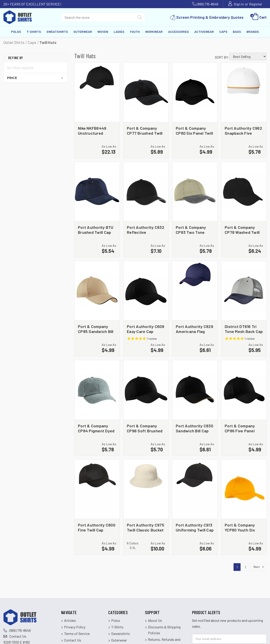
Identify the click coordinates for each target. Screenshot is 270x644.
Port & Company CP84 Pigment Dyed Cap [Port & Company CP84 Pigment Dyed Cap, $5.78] (96, 428)
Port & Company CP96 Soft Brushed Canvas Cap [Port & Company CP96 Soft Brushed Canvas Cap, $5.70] (145, 428)
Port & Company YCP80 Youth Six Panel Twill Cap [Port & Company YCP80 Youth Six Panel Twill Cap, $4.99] (240, 527)
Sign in (239, 4)
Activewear (204, 32)
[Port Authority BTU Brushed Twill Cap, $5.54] (97, 192)
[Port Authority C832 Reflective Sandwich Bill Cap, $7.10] (146, 192)
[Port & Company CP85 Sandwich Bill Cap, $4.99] (97, 291)
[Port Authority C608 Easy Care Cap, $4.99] (146, 291)
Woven (103, 32)
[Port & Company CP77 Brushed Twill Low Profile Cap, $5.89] (146, 92)
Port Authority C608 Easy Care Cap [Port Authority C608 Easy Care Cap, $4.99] (146, 329)
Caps (223, 32)
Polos (16, 32)
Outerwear (83, 32)
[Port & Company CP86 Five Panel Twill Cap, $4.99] (244, 390)
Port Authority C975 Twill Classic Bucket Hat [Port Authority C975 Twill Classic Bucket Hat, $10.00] (146, 527)
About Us (155, 620)
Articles (70, 620)
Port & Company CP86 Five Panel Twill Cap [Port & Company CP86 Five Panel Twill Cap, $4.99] (240, 428)
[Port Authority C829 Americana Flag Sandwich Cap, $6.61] (195, 291)
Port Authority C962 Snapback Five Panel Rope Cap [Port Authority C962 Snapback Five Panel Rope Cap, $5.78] (243, 130)
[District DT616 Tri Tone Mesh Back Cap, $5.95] (244, 291)
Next (259, 567)
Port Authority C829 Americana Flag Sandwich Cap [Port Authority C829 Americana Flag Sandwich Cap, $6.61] (194, 329)
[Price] (35, 78)
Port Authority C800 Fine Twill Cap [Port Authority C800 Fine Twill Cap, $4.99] (97, 527)
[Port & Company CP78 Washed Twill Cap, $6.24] (244, 192)
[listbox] (248, 56)
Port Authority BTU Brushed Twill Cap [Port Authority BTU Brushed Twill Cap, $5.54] (96, 230)
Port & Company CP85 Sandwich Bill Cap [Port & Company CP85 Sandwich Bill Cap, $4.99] (96, 329)
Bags (237, 32)
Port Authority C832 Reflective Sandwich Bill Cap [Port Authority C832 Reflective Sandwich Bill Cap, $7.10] (146, 230)
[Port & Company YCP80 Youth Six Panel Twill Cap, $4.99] (244, 489)
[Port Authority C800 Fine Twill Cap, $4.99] (97, 489)
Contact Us (18, 636)
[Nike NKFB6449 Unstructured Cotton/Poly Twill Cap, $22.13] (97, 92)
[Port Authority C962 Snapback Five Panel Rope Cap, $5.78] (244, 92)
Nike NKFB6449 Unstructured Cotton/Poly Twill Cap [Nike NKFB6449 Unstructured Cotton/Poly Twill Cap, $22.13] (94, 130)
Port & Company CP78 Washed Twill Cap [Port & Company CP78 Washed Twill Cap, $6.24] (242, 230)
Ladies (119, 32)
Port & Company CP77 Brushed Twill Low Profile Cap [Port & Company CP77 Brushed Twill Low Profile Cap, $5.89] (145, 130)
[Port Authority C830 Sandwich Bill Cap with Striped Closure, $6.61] (195, 390)
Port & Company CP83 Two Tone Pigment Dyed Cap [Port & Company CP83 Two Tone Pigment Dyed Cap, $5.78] (193, 230)
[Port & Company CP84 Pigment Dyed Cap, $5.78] (97, 390)
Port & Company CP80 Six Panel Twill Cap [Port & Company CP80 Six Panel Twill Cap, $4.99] (194, 130)
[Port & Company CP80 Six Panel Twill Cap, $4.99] (195, 92)
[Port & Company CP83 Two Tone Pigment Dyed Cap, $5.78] (195, 192)
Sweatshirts (57, 32)
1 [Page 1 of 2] (237, 567)
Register (256, 4)
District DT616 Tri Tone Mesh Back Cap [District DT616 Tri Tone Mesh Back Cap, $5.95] (244, 329)
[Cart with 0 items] (259, 17)
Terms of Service (77, 633)
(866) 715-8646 (208, 4)
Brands (253, 32)
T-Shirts (34, 32)
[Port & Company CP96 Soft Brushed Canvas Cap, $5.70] (146, 390)
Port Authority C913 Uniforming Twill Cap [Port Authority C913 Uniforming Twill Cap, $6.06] (195, 527)
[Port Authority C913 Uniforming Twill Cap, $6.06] (195, 489)
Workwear (154, 32)
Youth (135, 32)
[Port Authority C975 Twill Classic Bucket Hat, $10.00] (146, 489)
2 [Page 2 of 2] (246, 567)
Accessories (178, 32)
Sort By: (222, 57)
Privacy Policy (75, 627)
